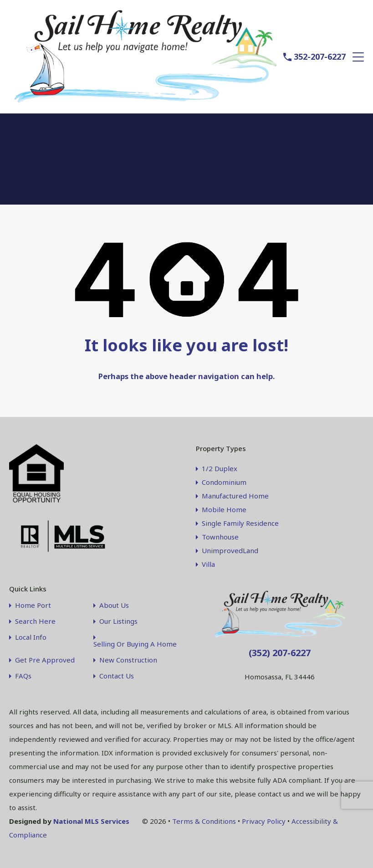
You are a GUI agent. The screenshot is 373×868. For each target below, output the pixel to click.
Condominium (224, 481)
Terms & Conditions (204, 820)
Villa (208, 563)
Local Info (31, 636)
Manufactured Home (235, 495)
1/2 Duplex (220, 467)
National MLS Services (91, 820)
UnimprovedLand (230, 550)
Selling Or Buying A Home (135, 643)
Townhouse (220, 536)
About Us (114, 604)
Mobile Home (224, 508)
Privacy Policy (264, 820)
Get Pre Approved (45, 659)
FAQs (23, 675)
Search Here (35, 620)
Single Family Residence (240, 522)
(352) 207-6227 (280, 652)
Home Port (33, 604)
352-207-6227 (320, 56)
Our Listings (118, 620)
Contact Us (117, 675)
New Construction (128, 659)
